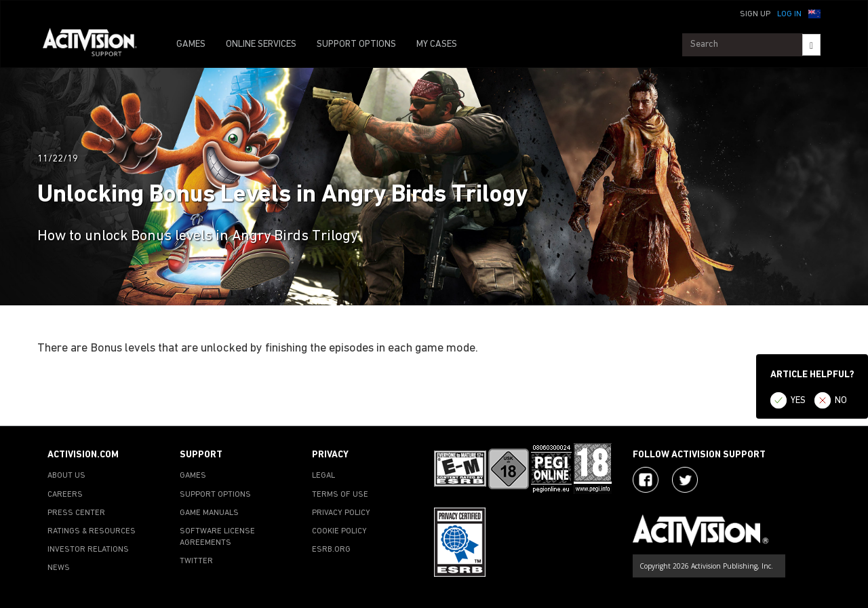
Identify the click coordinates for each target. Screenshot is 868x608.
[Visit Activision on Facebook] (646, 480)
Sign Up (755, 14)
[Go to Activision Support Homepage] (97, 45)
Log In (789, 14)
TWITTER (196, 561)
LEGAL (323, 476)
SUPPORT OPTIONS (356, 44)
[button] (814, 13)
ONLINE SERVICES (261, 44)
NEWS (59, 568)
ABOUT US (66, 476)
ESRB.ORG (331, 550)
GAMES (191, 44)
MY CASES (437, 44)
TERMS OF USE (340, 495)
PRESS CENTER (76, 513)
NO (841, 401)
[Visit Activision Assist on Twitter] (685, 480)
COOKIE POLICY (339, 531)
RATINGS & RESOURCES (92, 531)
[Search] (811, 45)
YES (798, 401)
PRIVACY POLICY (341, 513)
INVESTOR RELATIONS (88, 550)
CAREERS (65, 495)
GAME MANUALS (209, 513)
